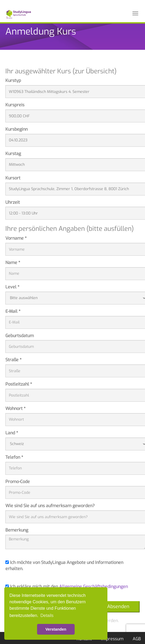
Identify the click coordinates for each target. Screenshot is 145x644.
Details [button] (47, 615)
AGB (137, 639)
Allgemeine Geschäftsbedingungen (93, 587)
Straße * (13, 360)
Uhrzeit (13, 202)
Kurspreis (15, 105)
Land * (12, 433)
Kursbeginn (17, 129)
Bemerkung (17, 530)
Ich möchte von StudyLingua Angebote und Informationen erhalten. (64, 566)
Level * (12, 287)
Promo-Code (18, 482)
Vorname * (16, 238)
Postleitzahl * (19, 384)
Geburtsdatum (20, 336)
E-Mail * (13, 311)
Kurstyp (13, 80)
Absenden (118, 607)
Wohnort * (15, 408)
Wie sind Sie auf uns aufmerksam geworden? (50, 506)
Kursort (13, 178)
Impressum (112, 639)
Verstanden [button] (56, 629)
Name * (13, 263)
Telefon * (14, 457)
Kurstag (13, 154)
